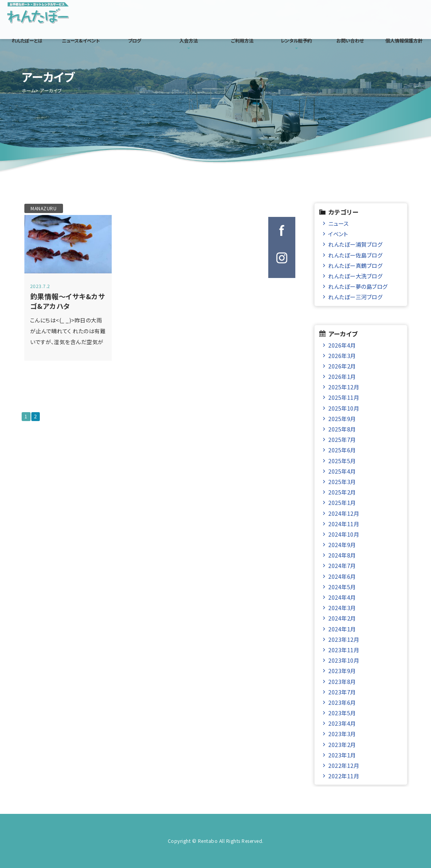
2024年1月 (342, 629)
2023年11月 (344, 650)
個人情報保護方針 (404, 40)
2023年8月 (342, 681)
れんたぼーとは (27, 40)
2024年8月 (342, 555)
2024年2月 (342, 618)
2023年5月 (342, 713)
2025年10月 (344, 408)
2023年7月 (342, 692)
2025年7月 (342, 439)
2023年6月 (342, 702)
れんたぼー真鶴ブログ (355, 265)
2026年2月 (342, 366)
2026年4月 (342, 345)
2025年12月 (344, 387)
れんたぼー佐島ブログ (355, 255)
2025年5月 (342, 461)
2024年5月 (342, 587)
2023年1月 (342, 755)
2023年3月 (342, 734)
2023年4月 (342, 723)
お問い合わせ (350, 40)
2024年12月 (344, 513)
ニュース (338, 223)
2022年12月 (344, 765)
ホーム (29, 90)
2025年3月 (342, 482)
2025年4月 (342, 471)
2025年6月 (342, 450)
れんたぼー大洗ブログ (355, 276)
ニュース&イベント (81, 40)
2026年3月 (342, 356)
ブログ (135, 40)
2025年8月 (342, 429)
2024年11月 (344, 524)
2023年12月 (344, 639)
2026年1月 (342, 376)
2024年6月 (342, 576)
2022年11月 (344, 776)
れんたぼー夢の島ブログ (358, 286)
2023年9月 (342, 671)
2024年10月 (344, 534)
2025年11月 (344, 397)
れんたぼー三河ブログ (355, 297)
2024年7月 (342, 565)
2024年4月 (342, 597)
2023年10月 (344, 660)
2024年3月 (342, 608)
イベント (338, 234)
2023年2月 (342, 744)
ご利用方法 (242, 40)
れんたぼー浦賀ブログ (355, 244)
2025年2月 (342, 492)
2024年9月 (342, 545)
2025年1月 (342, 502)
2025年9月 (342, 419)
